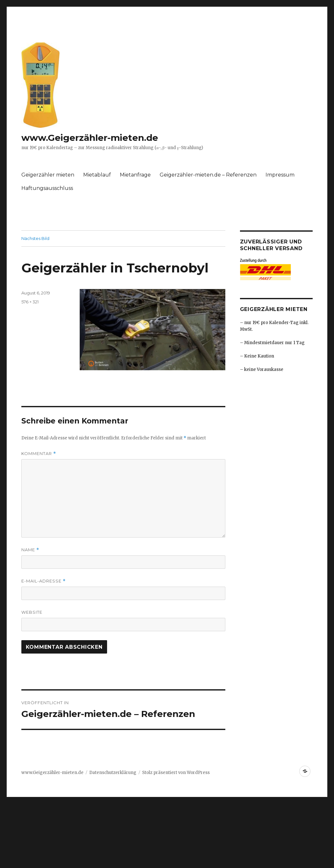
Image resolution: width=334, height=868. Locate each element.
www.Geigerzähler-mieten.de (90, 138)
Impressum (280, 175)
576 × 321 (30, 302)
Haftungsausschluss (47, 188)
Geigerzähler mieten (48, 175)
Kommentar (39, 454)
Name (30, 550)
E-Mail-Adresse (44, 581)
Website (32, 612)
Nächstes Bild (35, 238)
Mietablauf (97, 175)
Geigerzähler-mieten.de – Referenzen (208, 175)
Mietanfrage (135, 175)
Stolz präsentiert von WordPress (176, 773)
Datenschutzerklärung (113, 773)
